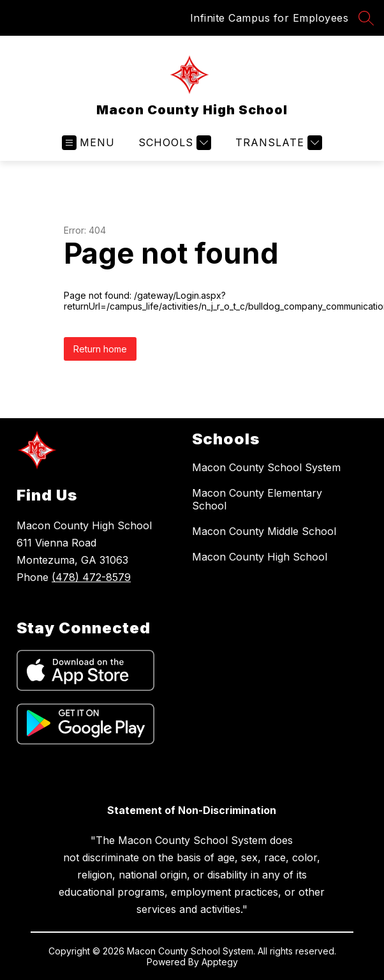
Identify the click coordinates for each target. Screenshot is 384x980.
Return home (100, 349)
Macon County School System (266, 467)
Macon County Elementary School (257, 499)
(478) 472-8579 (91, 577)
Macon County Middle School (264, 531)
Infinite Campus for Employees (270, 18)
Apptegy (220, 962)
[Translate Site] (277, 143)
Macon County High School (260, 557)
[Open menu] (88, 143)
